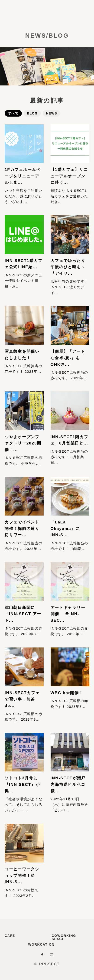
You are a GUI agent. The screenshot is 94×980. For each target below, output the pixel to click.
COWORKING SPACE (64, 937)
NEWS (52, 113)
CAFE (10, 936)
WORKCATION (41, 944)
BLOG (32, 113)
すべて (13, 113)
